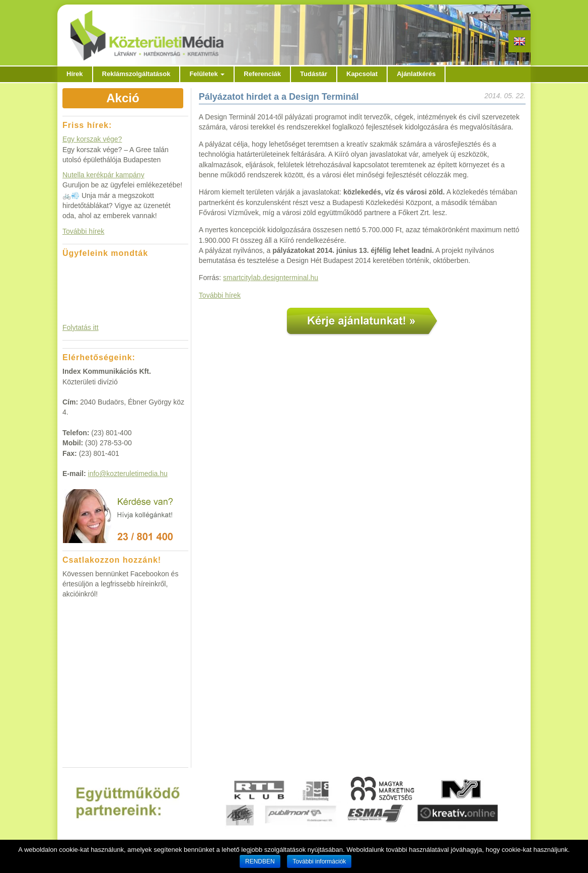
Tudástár (314, 74)
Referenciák (262, 74)
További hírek (220, 295)
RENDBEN (260, 861)
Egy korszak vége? (92, 139)
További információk (319, 861)
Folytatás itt (81, 327)
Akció (123, 98)
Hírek (75, 74)
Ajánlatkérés (416, 74)
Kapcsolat (362, 74)
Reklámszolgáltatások (136, 74)
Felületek (207, 74)
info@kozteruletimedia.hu (128, 474)
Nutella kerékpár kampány (103, 175)
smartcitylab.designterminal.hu (271, 278)
